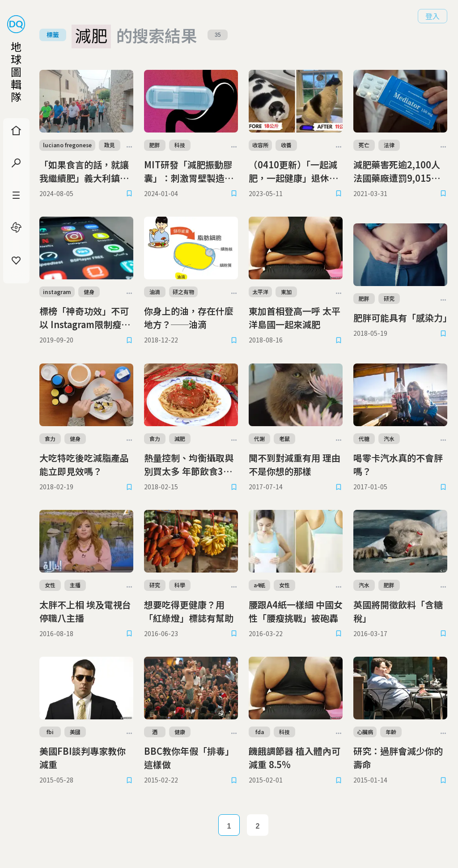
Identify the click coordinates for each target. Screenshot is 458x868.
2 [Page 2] (258, 826)
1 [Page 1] (229, 826)
